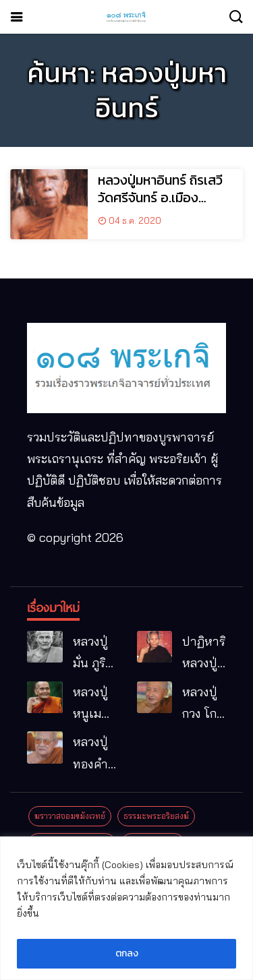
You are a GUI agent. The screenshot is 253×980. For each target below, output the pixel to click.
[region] (126, 908)
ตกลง (127, 953)
